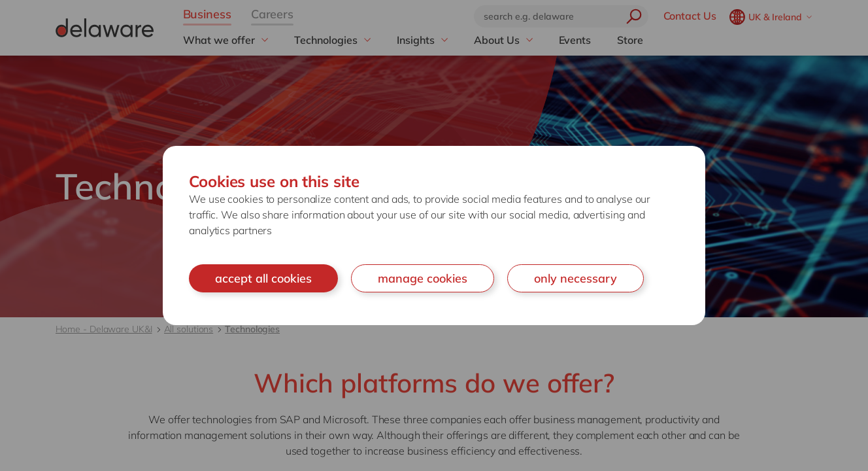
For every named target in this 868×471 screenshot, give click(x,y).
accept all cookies (263, 278)
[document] (434, 236)
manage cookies (423, 278)
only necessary (576, 278)
